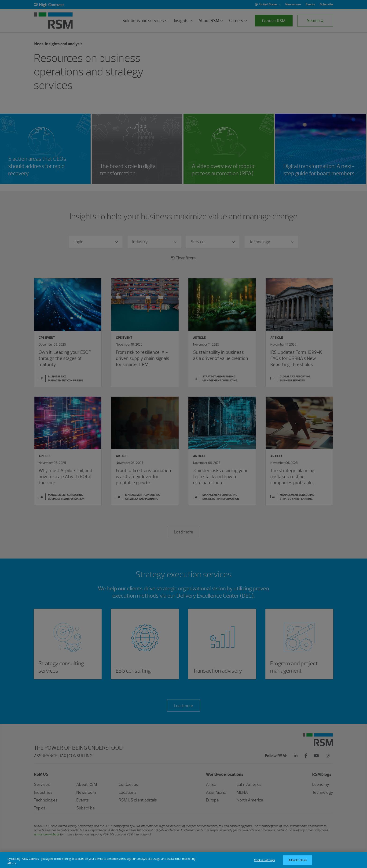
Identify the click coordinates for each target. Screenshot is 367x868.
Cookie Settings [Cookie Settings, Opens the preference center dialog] (264, 863)
